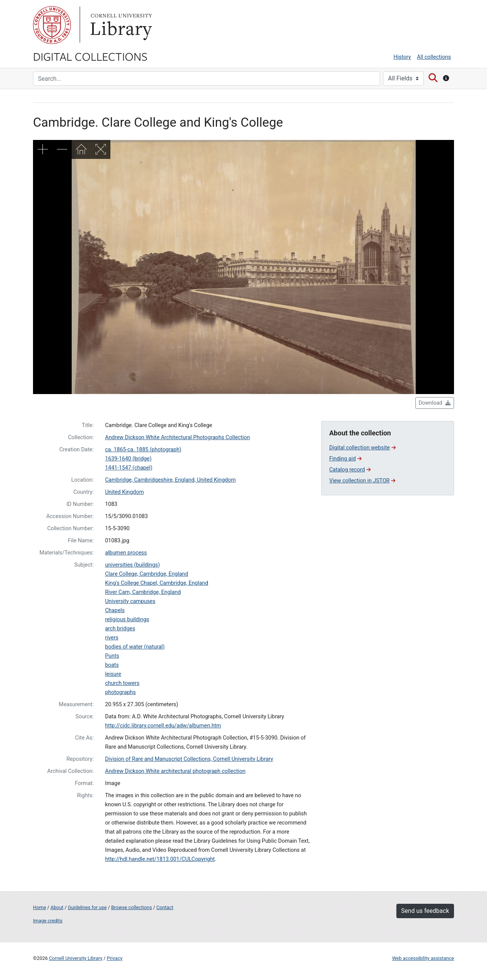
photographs (120, 692)
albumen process (126, 553)
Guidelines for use (87, 907)
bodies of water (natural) (135, 647)
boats (112, 665)
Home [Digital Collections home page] (39, 907)
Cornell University (52, 25)
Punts (112, 656)
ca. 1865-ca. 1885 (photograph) (143, 450)
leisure (113, 674)
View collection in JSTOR (362, 481)
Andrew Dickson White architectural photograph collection (175, 771)
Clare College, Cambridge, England (147, 574)
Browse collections (132, 907)
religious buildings (127, 620)
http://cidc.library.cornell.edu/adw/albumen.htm (163, 726)
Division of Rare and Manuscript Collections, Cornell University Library (189, 759)
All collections (434, 57)
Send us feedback (425, 911)
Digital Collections (90, 56)
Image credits (48, 921)
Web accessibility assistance (423, 958)
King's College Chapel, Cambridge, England (157, 583)
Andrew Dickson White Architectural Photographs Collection (178, 437)
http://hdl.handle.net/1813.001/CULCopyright (160, 859)
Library (120, 25)
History (402, 57)
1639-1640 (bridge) (128, 459)
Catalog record (350, 470)
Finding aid (345, 459)
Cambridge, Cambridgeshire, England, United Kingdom (170, 480)
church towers (122, 683)
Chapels (115, 610)
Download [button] (435, 403)
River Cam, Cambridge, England (143, 592)
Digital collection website (362, 448)
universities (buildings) (133, 565)
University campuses (130, 601)
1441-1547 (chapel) (129, 468)
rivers (112, 638)
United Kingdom (124, 492)
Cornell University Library (76, 958)
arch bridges (120, 629)
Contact (165, 907)
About (57, 907)
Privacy (114, 958)
